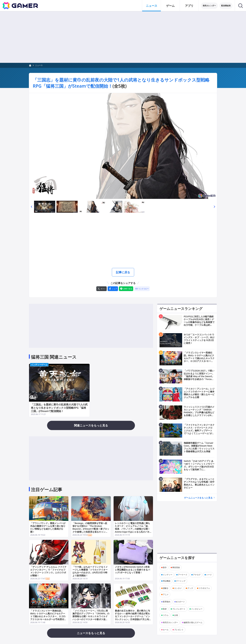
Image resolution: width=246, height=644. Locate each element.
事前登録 (176, 567)
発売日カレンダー (170, 622)
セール (166, 630)
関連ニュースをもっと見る (91, 425)
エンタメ (178, 588)
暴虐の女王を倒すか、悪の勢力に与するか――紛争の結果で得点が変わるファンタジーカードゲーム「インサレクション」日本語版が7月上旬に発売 (133, 616)
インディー (168, 575)
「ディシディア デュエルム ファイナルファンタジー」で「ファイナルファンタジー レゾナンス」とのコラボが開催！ (48, 571)
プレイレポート (179, 609)
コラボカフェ (204, 588)
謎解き (166, 588)
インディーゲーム (39, 365)
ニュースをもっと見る (91, 633)
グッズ (190, 588)
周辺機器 (167, 581)
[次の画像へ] (123, 146)
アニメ (166, 594)
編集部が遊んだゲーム (193, 622)
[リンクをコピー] (142, 289)
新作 (165, 567)
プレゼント (179, 630)
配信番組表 (226, 6)
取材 (165, 609)
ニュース (39, 65)
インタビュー (197, 609)
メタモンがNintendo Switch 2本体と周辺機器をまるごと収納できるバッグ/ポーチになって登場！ (132, 570)
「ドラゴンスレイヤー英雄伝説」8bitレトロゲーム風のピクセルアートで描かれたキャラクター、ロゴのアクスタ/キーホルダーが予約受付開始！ (48, 616)
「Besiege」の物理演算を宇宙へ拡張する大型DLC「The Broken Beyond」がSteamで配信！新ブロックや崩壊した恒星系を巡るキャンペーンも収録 (91, 529)
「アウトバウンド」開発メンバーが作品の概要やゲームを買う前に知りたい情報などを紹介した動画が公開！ (48, 527)
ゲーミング (181, 581)
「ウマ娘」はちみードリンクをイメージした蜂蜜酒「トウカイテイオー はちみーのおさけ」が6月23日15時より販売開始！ (90, 571)
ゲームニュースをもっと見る (198, 498)
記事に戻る (123, 272)
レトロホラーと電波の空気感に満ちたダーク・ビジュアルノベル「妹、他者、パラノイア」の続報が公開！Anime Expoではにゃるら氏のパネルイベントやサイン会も (133, 529)
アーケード (183, 575)
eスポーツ (180, 602)
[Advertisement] (123, 37)
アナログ (197, 575)
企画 (176, 615)
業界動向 (167, 602)
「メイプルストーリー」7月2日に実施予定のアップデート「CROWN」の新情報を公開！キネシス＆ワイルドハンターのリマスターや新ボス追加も (91, 616)
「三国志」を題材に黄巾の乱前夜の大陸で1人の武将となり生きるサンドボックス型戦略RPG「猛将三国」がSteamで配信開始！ (59, 408)
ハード (209, 575)
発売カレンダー (209, 6)
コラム (166, 615)
